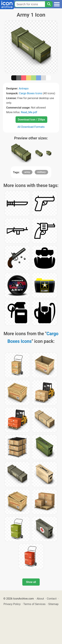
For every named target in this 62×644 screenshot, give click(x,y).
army (27, 172)
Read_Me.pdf (29, 112)
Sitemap (53, 604)
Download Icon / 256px (31, 120)
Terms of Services (34, 604)
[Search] (49, 4)
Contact (52, 599)
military (41, 172)
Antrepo (24, 88)
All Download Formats (31, 127)
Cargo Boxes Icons (31, 93)
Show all (31, 582)
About (40, 599)
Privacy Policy (12, 604)
